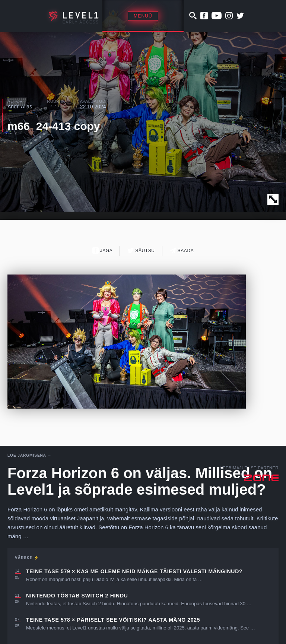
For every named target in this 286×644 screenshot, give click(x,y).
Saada (182, 250)
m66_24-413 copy (54, 126)
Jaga (103, 250)
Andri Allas (20, 107)
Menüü (143, 16)
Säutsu (141, 250)
